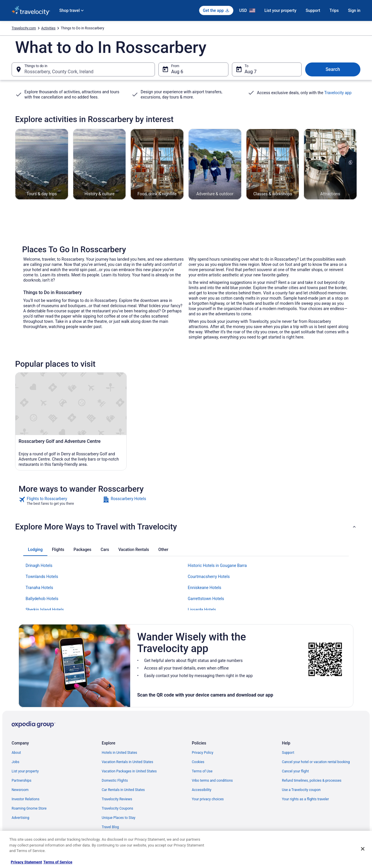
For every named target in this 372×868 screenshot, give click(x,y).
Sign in (354, 10)
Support (313, 10)
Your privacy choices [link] (208, 799)
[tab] (35, 550)
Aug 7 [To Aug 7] (251, 72)
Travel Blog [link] (110, 827)
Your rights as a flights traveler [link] (305, 799)
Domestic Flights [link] (115, 781)
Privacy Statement (26, 862)
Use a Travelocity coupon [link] (301, 790)
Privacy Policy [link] (203, 753)
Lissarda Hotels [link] (202, 610)
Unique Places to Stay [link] (119, 818)
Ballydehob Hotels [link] (42, 599)
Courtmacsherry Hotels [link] (209, 577)
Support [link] (288, 753)
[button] (186, 527)
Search (333, 69)
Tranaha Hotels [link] (39, 588)
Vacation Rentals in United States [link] (127, 762)
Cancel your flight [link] (295, 771)
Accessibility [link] (202, 790)
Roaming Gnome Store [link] (29, 808)
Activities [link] (48, 28)
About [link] (16, 753)
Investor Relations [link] (26, 799)
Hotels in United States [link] (119, 753)
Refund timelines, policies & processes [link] (312, 781)
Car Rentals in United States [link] (123, 790)
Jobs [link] (15, 762)
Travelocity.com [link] (24, 28)
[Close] (363, 849)
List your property (280, 10)
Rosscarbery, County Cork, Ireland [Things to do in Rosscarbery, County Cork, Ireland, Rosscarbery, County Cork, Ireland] (59, 72)
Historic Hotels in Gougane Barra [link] (217, 565)
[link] (60, 501)
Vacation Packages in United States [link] (129, 771)
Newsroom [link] (20, 790)
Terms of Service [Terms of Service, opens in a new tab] (58, 862)
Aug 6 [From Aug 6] (177, 72)
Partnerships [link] (22, 781)
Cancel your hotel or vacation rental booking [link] (316, 762)
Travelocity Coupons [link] (117, 808)
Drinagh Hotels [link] (39, 565)
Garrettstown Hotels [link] (206, 599)
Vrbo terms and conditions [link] (212, 781)
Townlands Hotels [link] (42, 577)
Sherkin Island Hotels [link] (45, 610)
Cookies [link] (198, 762)
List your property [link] (25, 771)
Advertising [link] (20, 818)
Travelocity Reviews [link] (117, 799)
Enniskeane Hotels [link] (204, 588)
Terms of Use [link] (202, 771)
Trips (334, 10)
